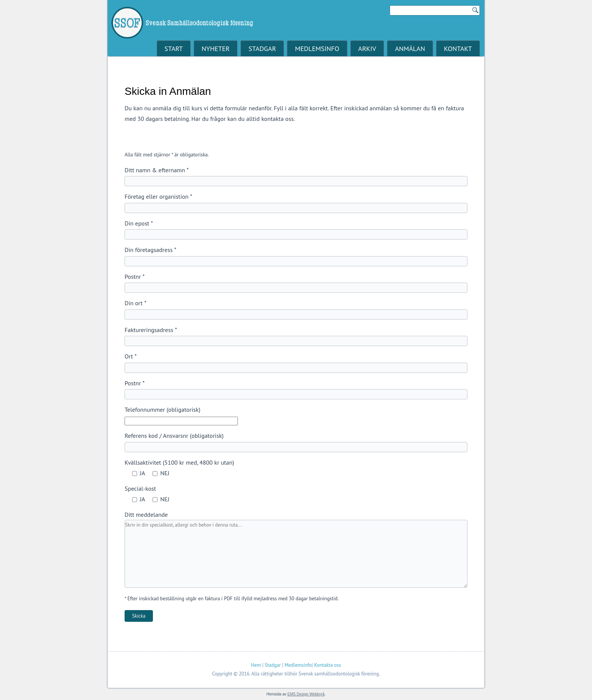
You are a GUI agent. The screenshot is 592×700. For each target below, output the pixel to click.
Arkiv (367, 49)
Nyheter (216, 49)
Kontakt (458, 49)
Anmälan (410, 49)
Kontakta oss (328, 665)
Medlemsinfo (317, 49)
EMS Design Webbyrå (306, 694)
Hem (256, 665)
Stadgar (262, 49)
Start (174, 49)
